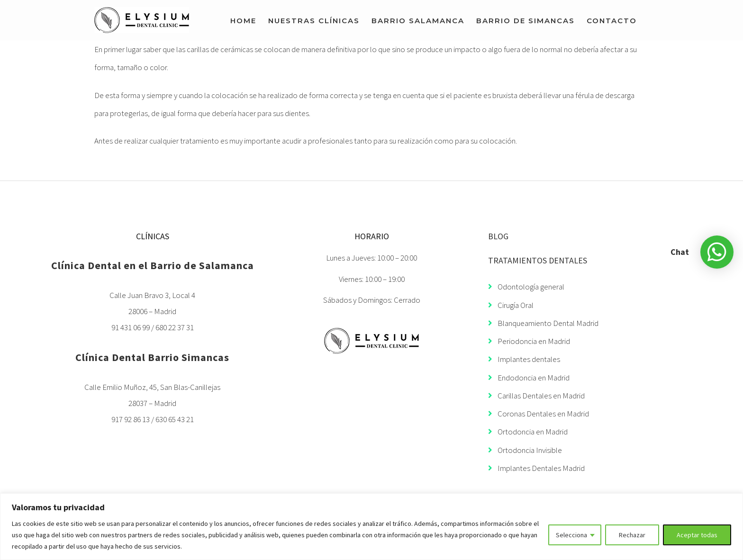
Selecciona (571, 535)
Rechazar (632, 535)
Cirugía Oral (511, 305)
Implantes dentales (524, 359)
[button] (717, 252)
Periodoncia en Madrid (529, 341)
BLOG (498, 236)
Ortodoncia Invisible (525, 450)
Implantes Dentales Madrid (536, 468)
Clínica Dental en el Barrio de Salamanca (153, 265)
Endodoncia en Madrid (529, 378)
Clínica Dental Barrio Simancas (152, 357)
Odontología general (526, 287)
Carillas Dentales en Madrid (536, 396)
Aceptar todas (697, 535)
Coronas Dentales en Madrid (539, 414)
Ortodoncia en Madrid (528, 432)
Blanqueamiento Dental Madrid (543, 323)
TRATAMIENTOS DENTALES (538, 260)
